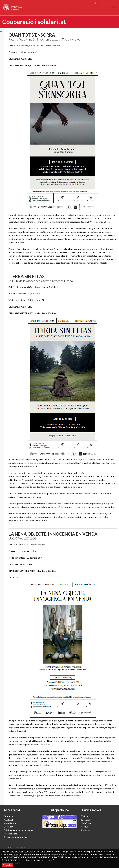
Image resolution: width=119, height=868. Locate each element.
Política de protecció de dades (18, 830)
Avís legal (8, 820)
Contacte (8, 816)
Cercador (8, 827)
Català (97, 3)
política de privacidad (108, 857)
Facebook (86, 820)
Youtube (85, 827)
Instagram (86, 830)
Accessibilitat (10, 834)
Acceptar (7, 865)
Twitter (85, 816)
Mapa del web (10, 823)
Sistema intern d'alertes (15, 837)
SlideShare (86, 823)
